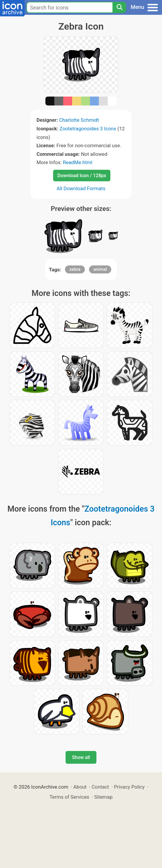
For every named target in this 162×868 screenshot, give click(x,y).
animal (100, 269)
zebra (75, 269)
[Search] (119, 7)
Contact (100, 787)
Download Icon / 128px (82, 176)
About (80, 787)
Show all (81, 757)
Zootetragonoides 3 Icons (88, 129)
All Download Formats (81, 188)
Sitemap (104, 797)
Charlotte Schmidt (79, 120)
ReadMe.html (78, 162)
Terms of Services (69, 797)
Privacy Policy (129, 787)
